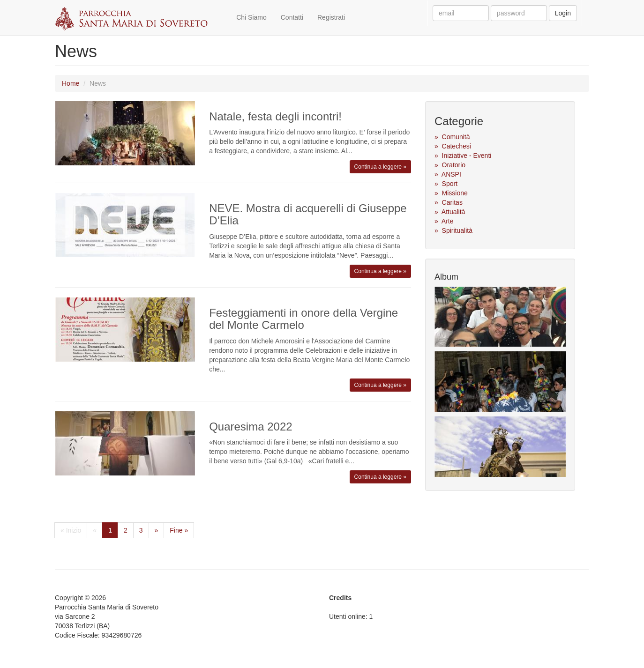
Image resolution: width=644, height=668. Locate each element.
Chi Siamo (251, 17)
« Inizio (71, 530)
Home (71, 83)
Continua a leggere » (380, 167)
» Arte (444, 221)
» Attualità (450, 212)
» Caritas (449, 202)
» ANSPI (448, 174)
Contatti (292, 17)
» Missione (451, 193)
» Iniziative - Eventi (463, 156)
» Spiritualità (453, 230)
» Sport (446, 184)
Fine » (179, 530)
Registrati (331, 17)
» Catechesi (453, 146)
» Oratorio (450, 165)
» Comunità (452, 137)
